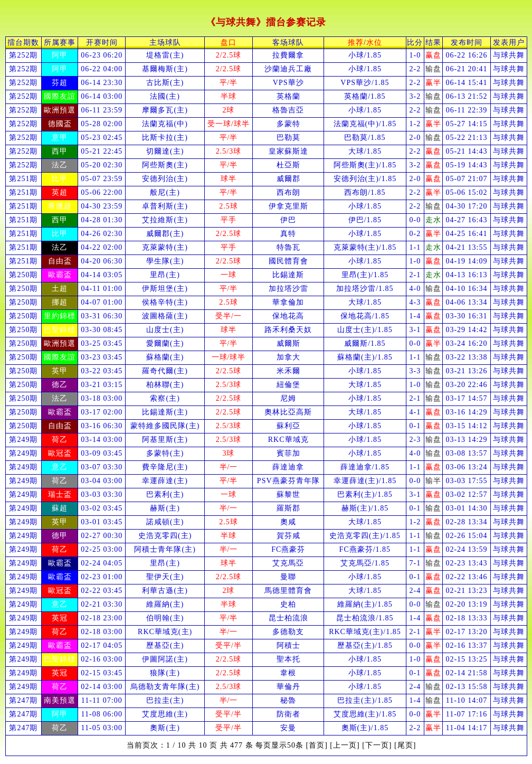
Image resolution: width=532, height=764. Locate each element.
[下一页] (377, 745)
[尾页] (405, 745)
